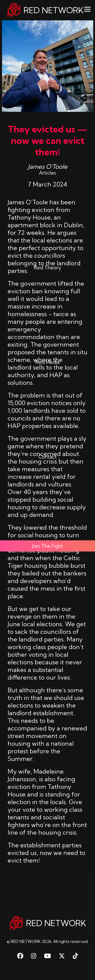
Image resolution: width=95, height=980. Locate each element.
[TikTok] (75, 956)
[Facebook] (20, 956)
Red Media (48, 346)
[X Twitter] (62, 956)
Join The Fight (48, 524)
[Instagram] (34, 956)
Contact (48, 438)
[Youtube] (48, 956)
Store (48, 69)
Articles (48, 161)
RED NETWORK (45, 10)
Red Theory (48, 253)
